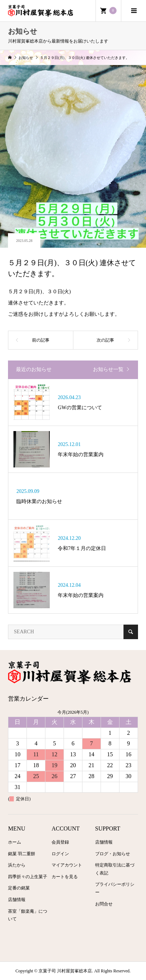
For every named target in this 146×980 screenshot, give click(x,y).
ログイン (60, 854)
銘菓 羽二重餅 (22, 854)
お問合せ (104, 904)
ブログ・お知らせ (113, 854)
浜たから (17, 865)
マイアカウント (67, 865)
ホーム (15, 842)
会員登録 (60, 842)
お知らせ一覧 (108, 369)
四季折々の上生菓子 (28, 877)
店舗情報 (17, 900)
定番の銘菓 (19, 888)
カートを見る (65, 877)
